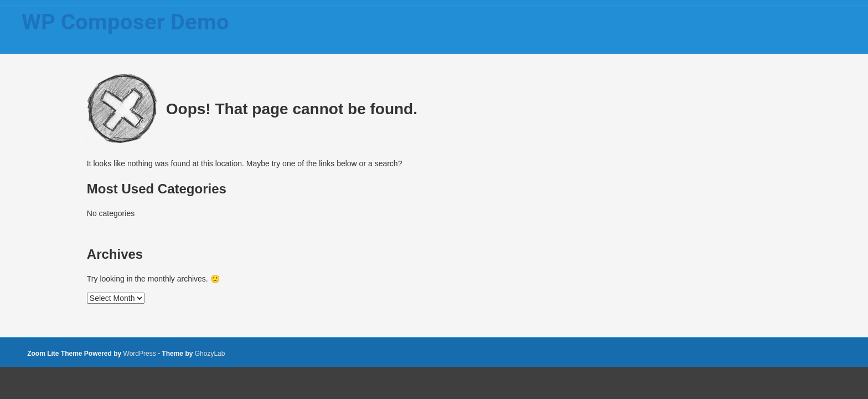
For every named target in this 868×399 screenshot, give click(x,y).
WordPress (140, 354)
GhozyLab (210, 354)
